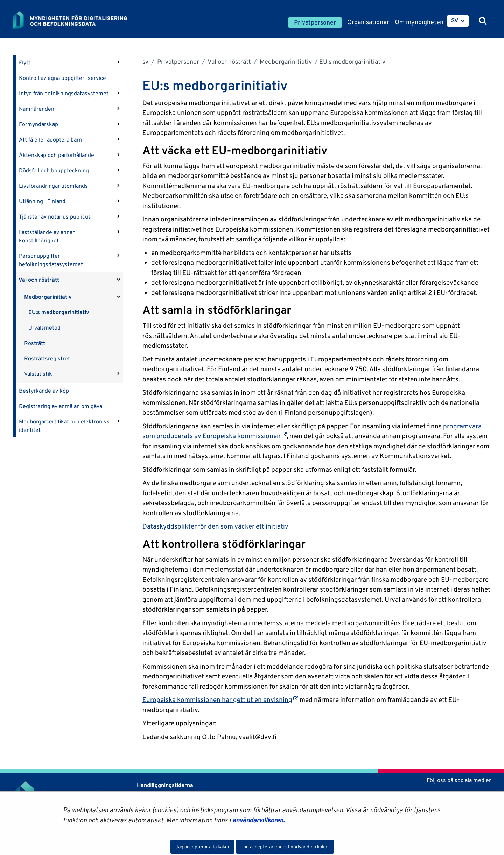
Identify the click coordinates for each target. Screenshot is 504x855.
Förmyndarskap (38, 124)
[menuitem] (458, 21)
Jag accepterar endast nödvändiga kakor (285, 847)
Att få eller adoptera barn (50, 140)
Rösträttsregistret (47, 358)
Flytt (25, 63)
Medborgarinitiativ (48, 297)
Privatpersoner (177, 61)
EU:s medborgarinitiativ (59, 312)
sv (145, 61)
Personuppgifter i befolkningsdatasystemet (51, 260)
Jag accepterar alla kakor (202, 847)
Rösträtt (35, 343)
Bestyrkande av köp (44, 391)
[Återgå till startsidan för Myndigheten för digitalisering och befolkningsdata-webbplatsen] (75, 20)
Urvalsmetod (44, 328)
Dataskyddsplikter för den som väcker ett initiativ (215, 526)
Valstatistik (38, 374)
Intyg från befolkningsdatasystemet (64, 93)
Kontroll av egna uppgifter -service (62, 78)
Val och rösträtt (39, 280)
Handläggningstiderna (164, 785)
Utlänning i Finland (42, 201)
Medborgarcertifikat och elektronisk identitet (64, 426)
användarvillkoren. (258, 820)
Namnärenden (37, 109)
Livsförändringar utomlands (53, 186)
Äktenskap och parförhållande (57, 155)
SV (455, 20)
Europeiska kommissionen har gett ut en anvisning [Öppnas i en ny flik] (220, 699)
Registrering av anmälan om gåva (61, 406)
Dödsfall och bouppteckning (54, 170)
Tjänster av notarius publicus (55, 217)
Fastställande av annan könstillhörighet (47, 236)
